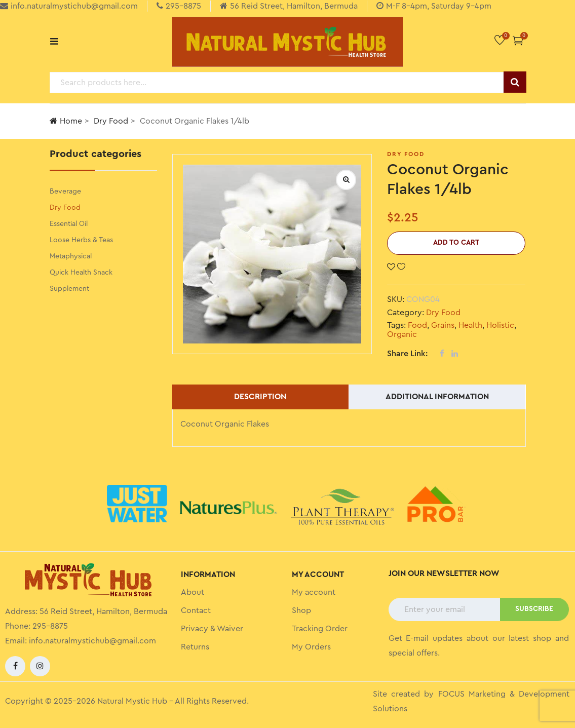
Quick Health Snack (81, 273)
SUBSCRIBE (534, 609)
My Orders (311, 647)
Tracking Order (320, 629)
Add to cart (456, 243)
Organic (402, 334)
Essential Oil (69, 224)
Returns (195, 647)
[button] (518, 40)
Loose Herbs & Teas (81, 240)
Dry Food (111, 121)
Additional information (437, 397)
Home (66, 121)
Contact (196, 610)
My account (314, 592)
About (193, 592)
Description (260, 397)
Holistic (500, 325)
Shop (301, 610)
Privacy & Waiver (212, 629)
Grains (443, 325)
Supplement (69, 289)
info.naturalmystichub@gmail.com (92, 641)
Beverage (65, 191)
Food (417, 325)
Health (470, 325)
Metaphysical (71, 256)
